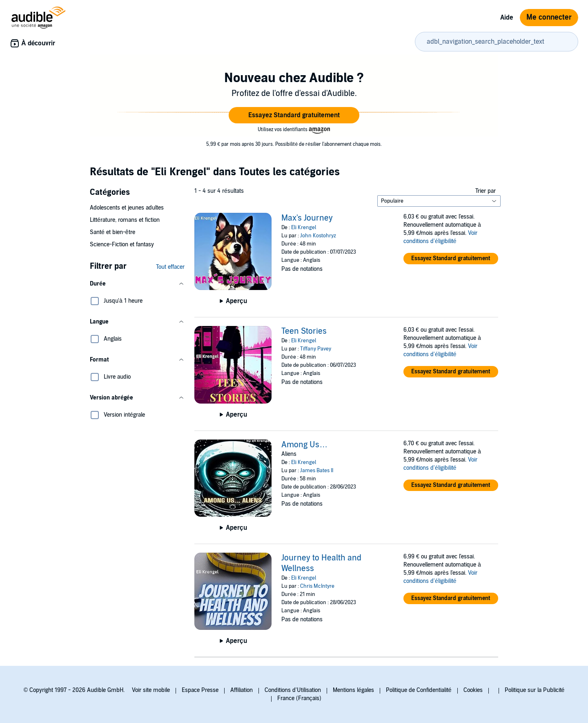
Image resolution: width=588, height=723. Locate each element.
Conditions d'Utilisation (293, 690)
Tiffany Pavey (316, 349)
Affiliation (242, 690)
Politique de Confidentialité (419, 690)
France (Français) (299, 698)
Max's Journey (307, 218)
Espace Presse (200, 690)
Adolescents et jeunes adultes (127, 208)
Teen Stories (304, 331)
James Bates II (317, 471)
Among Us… (304, 445)
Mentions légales (353, 690)
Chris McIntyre (317, 586)
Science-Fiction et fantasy (122, 244)
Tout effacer (170, 267)
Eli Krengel (304, 228)
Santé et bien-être (112, 232)
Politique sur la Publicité (535, 690)
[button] (294, 115)
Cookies (473, 690)
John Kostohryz (318, 236)
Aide (507, 18)
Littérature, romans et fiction (125, 220)
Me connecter (549, 17)
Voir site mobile (151, 690)
